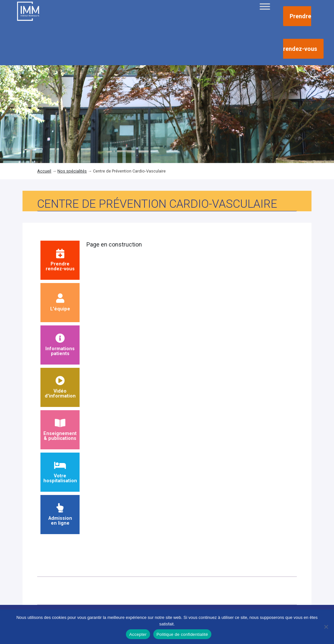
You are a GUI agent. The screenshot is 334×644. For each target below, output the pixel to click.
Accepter (138, 634)
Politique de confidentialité (182, 634)
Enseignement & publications (60, 430)
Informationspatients (60, 345)
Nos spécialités (72, 171)
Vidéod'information (60, 388)
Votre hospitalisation (60, 472)
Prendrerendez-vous (60, 260)
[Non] (326, 627)
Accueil (44, 171)
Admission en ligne (60, 515)
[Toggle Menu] (265, 6)
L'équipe (60, 303)
